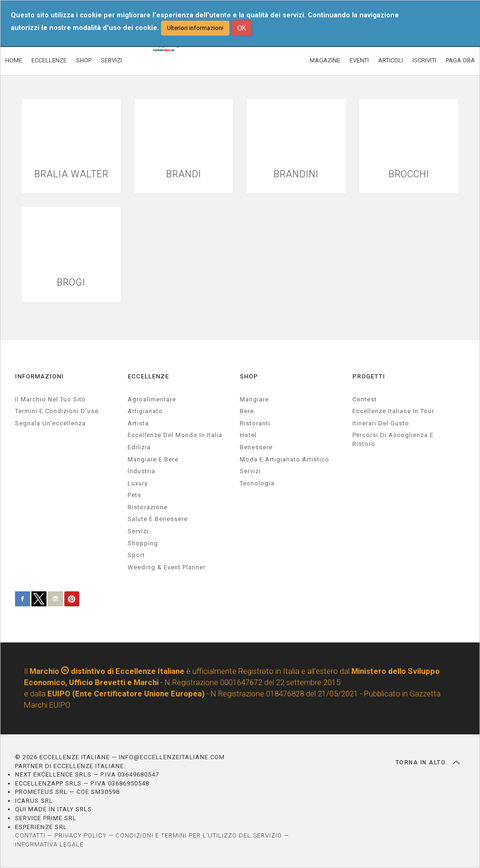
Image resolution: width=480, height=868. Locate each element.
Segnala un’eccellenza (50, 423)
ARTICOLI (391, 60)
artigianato (145, 411)
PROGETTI (369, 376)
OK (242, 28)
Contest (365, 399)
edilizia (139, 447)
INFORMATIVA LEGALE (49, 844)
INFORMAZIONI (39, 376)
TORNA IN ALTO (428, 762)
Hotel (248, 435)
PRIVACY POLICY (80, 835)
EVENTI (359, 60)
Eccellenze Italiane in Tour (393, 411)
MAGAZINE (325, 60)
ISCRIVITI (424, 60)
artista (138, 423)
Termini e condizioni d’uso (57, 411)
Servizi (250, 471)
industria (141, 471)
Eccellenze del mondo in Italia (175, 435)
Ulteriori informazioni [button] (195, 28)
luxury (138, 483)
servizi (138, 531)
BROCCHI (409, 174)
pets (134, 495)
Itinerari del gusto (381, 423)
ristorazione (148, 507)
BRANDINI (296, 174)
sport (136, 555)
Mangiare (254, 399)
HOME (14, 60)
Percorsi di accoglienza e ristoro (393, 439)
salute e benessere (158, 519)
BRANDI (184, 174)
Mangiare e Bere (153, 459)
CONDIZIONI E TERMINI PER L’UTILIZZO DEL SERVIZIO (199, 835)
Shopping (143, 543)
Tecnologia (257, 483)
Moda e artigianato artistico (285, 459)
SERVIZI (111, 60)
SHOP (84, 60)
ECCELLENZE (49, 60)
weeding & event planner (167, 567)
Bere (247, 411)
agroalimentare (152, 399)
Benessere (256, 447)
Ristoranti (255, 423)
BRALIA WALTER (71, 174)
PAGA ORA (460, 60)
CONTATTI (30, 835)
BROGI (71, 283)
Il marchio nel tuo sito (50, 399)
